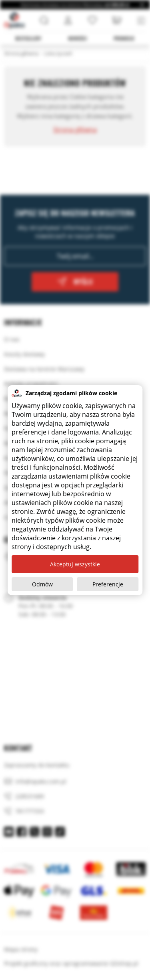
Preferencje (108, 584)
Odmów (42, 584)
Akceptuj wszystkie (75, 564)
